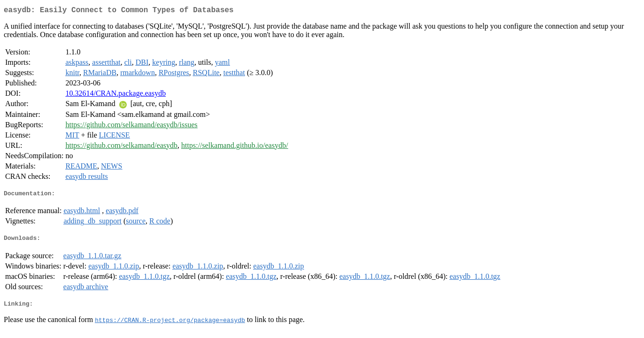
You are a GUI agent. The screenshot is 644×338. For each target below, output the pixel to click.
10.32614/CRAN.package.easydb (115, 95)
